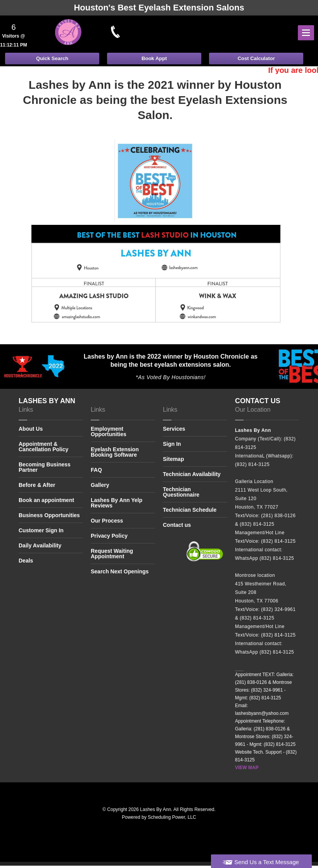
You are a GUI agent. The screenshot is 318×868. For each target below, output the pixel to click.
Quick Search (52, 58)
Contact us (177, 525)
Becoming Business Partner (45, 467)
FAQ (96, 470)
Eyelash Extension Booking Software (115, 452)
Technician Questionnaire (181, 492)
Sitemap (173, 459)
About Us (31, 429)
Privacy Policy (109, 536)
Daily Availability (40, 545)
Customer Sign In (41, 530)
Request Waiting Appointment (112, 554)
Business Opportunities (49, 515)
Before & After (37, 485)
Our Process (107, 521)
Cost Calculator (256, 58)
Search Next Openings (120, 571)
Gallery (100, 485)
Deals (26, 561)
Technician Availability (192, 474)
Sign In (172, 444)
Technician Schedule (190, 510)
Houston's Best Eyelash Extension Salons (159, 8)
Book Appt (154, 58)
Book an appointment (46, 500)
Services (174, 429)
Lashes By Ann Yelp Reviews (117, 503)
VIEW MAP (247, 768)
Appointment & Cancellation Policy (43, 447)
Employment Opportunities (109, 432)
